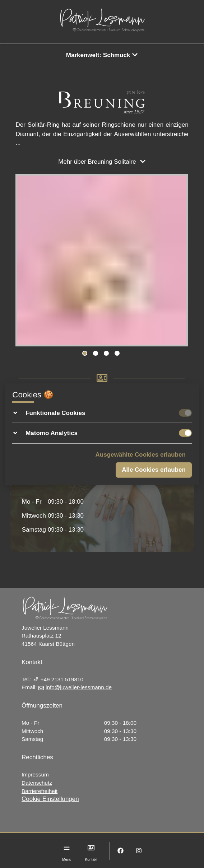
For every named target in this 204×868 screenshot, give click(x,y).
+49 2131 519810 (58, 679)
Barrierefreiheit (40, 791)
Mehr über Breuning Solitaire (102, 162)
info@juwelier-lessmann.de (75, 687)
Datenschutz (37, 783)
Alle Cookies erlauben (154, 470)
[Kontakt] (91, 848)
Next (180, 262)
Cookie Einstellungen (50, 799)
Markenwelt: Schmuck (102, 55)
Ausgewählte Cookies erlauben (141, 454)
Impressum (35, 774)
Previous (24, 262)
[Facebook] (120, 851)
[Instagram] (139, 851)
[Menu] (67, 848)
